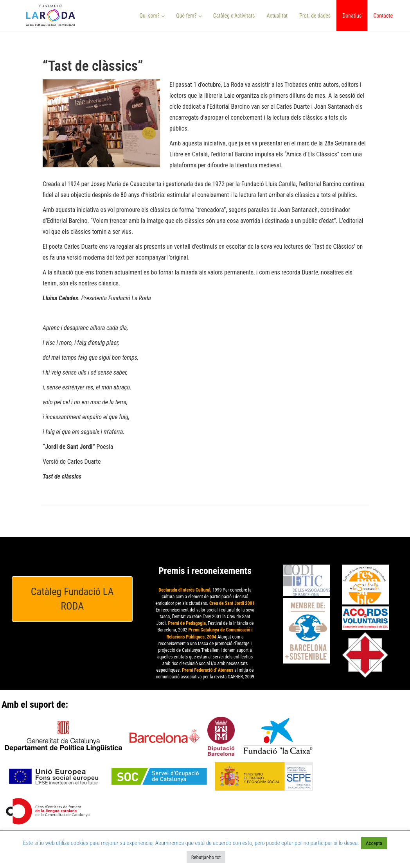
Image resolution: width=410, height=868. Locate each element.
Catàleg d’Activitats (234, 16)
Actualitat (277, 16)
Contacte (383, 16)
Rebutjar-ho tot (206, 857)
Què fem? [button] (189, 16)
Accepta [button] (374, 843)
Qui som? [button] (152, 16)
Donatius (352, 16)
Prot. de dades (315, 16)
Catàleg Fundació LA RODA (72, 599)
